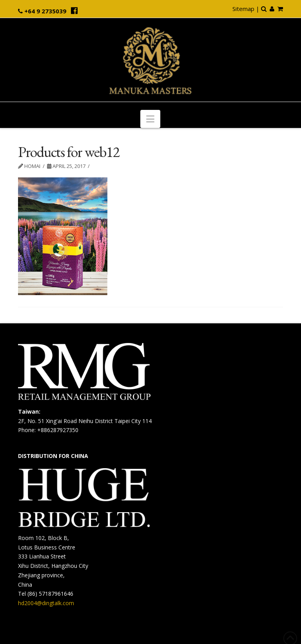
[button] (150, 119)
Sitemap (243, 9)
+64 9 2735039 (45, 11)
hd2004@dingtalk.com (46, 603)
